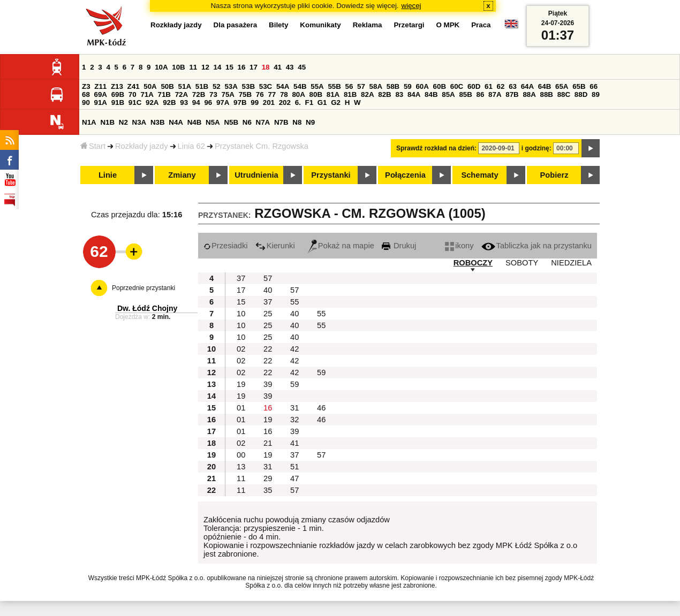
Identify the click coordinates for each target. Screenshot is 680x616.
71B (164, 94)
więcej (411, 6)
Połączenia (405, 175)
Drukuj (399, 246)
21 (268, 443)
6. (298, 102)
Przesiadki (226, 246)
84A (414, 94)
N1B (107, 122)
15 (229, 67)
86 (481, 94)
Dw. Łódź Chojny (147, 308)
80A (298, 94)
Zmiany (182, 175)
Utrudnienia (256, 175)
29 (268, 478)
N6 (247, 122)
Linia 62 (191, 146)
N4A (176, 122)
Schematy (479, 175)
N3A (139, 122)
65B (579, 86)
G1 (322, 102)
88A (529, 94)
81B (350, 94)
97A (223, 102)
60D (474, 86)
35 (268, 490)
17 (254, 67)
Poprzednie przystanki (143, 288)
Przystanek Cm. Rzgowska (262, 146)
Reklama (368, 25)
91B (118, 102)
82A (367, 94)
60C (457, 86)
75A (228, 94)
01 (241, 408)
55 (294, 302)
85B (465, 94)
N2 (123, 122)
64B (545, 86)
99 (255, 102)
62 (501, 86)
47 (294, 478)
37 (241, 278)
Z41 (134, 86)
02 (241, 349)
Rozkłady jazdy (142, 146)
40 (268, 290)
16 (242, 67)
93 (184, 102)
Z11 (100, 86)
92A (152, 102)
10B (178, 67)
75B (245, 94)
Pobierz (554, 175)
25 (268, 314)
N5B (231, 122)
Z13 (117, 86)
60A (422, 86)
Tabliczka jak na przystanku (537, 246)
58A (376, 86)
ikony (459, 246)
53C (266, 86)
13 (241, 467)
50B (167, 86)
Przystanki (331, 175)
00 (241, 455)
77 (272, 94)
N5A (213, 122)
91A (101, 102)
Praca (481, 25)
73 (213, 94)
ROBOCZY (473, 263)
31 (294, 408)
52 (217, 86)
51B (202, 86)
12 (205, 67)
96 (208, 102)
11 (193, 67)
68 (86, 94)
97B (240, 102)
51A (185, 86)
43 (290, 67)
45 (302, 67)
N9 (310, 122)
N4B (195, 122)
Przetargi (409, 25)
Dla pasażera (236, 25)
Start (93, 146)
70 (133, 94)
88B (547, 94)
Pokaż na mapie (341, 246)
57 (361, 86)
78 (284, 94)
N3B (158, 122)
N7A (263, 122)
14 (218, 67)
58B (393, 86)
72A (182, 94)
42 (294, 349)
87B (512, 94)
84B (431, 94)
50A (150, 86)
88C (564, 94)
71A (147, 94)
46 (321, 408)
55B (334, 86)
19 (241, 384)
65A (562, 86)
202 (285, 102)
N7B (281, 122)
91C (135, 102)
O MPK (448, 25)
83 (399, 94)
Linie (108, 175)
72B (199, 94)
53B (248, 86)
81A (333, 94)
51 (294, 467)
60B (440, 86)
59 (408, 86)
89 (596, 94)
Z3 (86, 86)
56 (349, 86)
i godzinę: (537, 148)
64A (527, 86)
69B (118, 94)
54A (283, 86)
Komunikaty (320, 25)
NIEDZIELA (571, 263)
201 (269, 102)
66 (594, 86)
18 (266, 67)
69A (101, 94)
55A (317, 86)
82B (384, 94)
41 (278, 67)
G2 (336, 102)
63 (513, 86)
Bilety (278, 25)
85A (448, 94)
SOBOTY (522, 263)
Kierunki (275, 246)
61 (489, 86)
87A (495, 94)
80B (316, 94)
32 (294, 420)
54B (300, 86)
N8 (297, 122)
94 (196, 102)
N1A (89, 122)
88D (581, 94)
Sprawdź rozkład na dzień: (436, 148)
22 (268, 349)
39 (268, 384)
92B (169, 102)
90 (86, 102)
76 (260, 94)
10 (241, 314)
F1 (309, 102)
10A (161, 67)
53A (231, 86)
